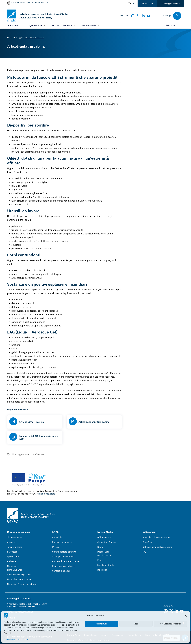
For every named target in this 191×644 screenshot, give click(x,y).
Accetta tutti (102, 624)
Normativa (12, 566)
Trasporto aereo (15, 547)
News (100, 547)
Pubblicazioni (104, 552)
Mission (56, 547)
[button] (186, 615)
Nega (136, 624)
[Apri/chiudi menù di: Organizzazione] (37, 25)
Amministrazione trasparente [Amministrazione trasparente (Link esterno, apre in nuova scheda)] (156, 537)
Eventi (100, 560)
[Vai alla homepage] (37, 16)
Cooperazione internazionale (66, 561)
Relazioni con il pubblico (64, 566)
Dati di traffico (104, 555)
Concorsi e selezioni (62, 571)
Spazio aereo (13, 557)
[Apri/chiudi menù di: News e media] (91, 25)
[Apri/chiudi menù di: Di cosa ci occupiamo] (64, 25)
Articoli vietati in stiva (31, 422)
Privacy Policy (22, 639)
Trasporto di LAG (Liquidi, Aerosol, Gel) (38, 437)
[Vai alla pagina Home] (10, 37)
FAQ (144, 552)
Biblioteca (102, 570)
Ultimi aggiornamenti (171, 3)
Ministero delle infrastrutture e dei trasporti (30, 2)
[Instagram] (133, 16)
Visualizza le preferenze (171, 624)
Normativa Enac (15, 570)
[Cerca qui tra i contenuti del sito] (172, 16)
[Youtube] (149, 16)
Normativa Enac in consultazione (23, 584)
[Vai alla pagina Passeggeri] (19, 37)
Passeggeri (12, 552)
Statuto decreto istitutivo (64, 552)
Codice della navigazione (19, 575)
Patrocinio (57, 537)
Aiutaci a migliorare (46, 494)
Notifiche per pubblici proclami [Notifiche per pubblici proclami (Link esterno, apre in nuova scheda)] (157, 547)
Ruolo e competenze (62, 542)
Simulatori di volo (106, 565)
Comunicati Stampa (107, 542)
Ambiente (12, 561)
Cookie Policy (10, 639)
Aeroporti (12, 542)
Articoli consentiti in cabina (94, 422)
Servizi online (147, 3)
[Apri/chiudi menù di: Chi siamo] (15, 25)
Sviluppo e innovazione (63, 557)
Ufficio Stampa (104, 537)
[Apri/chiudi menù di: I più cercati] (172, 25)
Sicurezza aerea (15, 537)
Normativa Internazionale (19, 579)
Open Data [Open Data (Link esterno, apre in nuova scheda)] (147, 542)
